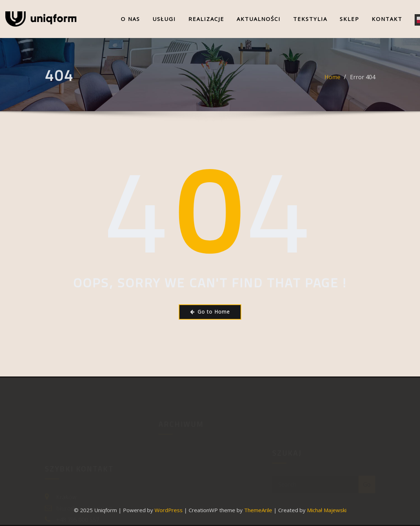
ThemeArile (258, 510)
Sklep (349, 19)
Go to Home (210, 312)
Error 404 (363, 83)
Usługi (164, 19)
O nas (130, 19)
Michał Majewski (327, 510)
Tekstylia (310, 19)
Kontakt (387, 19)
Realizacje (206, 19)
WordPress (169, 510)
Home (332, 83)
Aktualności (259, 19)
